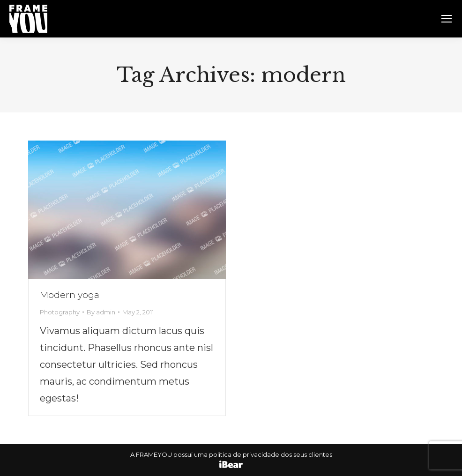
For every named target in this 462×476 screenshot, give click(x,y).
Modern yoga (70, 295)
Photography (60, 312)
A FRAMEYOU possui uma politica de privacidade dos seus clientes (231, 454)
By (101, 312)
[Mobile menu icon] (447, 19)
